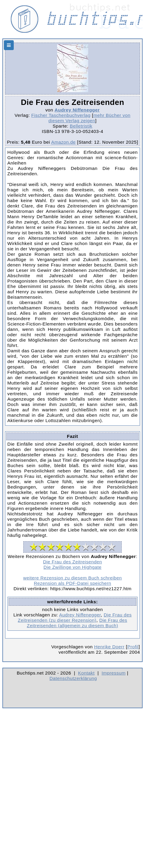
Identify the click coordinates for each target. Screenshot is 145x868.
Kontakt (86, 673)
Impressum (114, 673)
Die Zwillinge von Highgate (73, 567)
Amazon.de (63, 142)
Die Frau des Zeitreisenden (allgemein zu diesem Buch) (77, 623)
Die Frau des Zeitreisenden (72, 562)
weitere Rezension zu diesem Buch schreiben (72, 578)
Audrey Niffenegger (77, 110)
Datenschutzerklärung (73, 678)
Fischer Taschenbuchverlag (61, 115)
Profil (133, 647)
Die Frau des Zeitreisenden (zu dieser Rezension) (75, 617)
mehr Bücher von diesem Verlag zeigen (89, 118)
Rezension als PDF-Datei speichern (72, 583)
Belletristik (81, 126)
